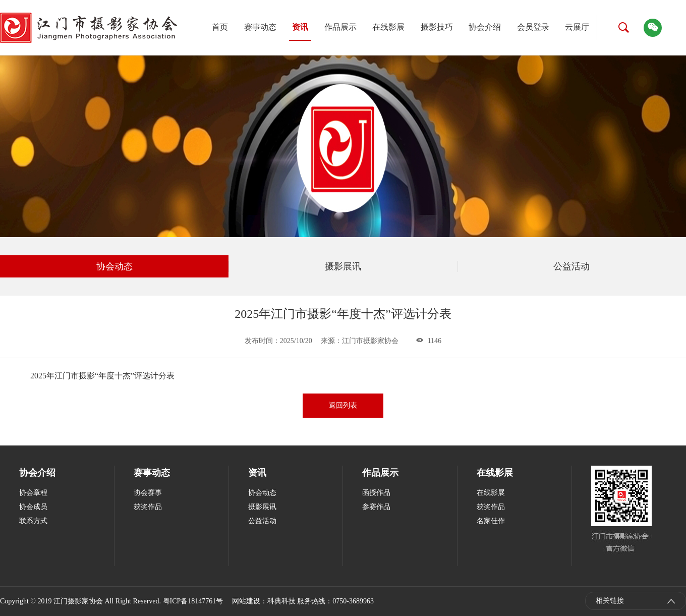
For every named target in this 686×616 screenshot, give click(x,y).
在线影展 (388, 27)
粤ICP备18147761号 (193, 601)
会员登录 (533, 27)
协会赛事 (148, 493)
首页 (220, 27)
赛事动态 (260, 27)
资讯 (300, 27)
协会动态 (115, 266)
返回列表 (343, 405)
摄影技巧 (437, 27)
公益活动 (571, 266)
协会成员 (33, 507)
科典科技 (281, 601)
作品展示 (340, 27)
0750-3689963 (353, 601)
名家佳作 (491, 521)
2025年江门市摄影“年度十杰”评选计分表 (102, 376)
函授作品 (376, 493)
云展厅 (577, 27)
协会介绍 (485, 27)
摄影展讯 (343, 266)
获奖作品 (148, 507)
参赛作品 (376, 507)
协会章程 (33, 493)
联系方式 (33, 521)
